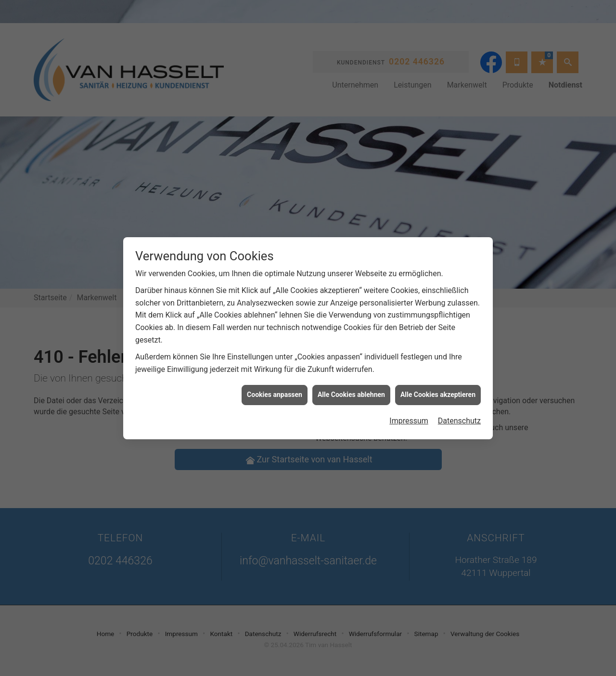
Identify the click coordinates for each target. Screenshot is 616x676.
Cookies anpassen (275, 389)
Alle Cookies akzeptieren (438, 389)
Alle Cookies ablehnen (351, 389)
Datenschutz (459, 415)
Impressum (409, 415)
